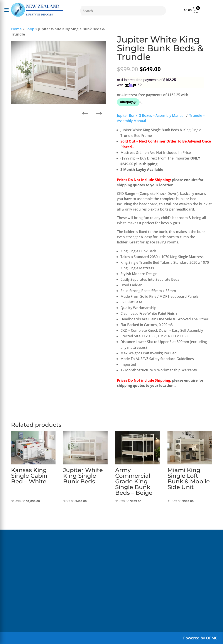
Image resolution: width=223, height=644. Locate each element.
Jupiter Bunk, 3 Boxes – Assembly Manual (151, 116)
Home (16, 29)
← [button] (85, 112)
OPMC (212, 638)
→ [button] (99, 112)
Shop (30, 29)
